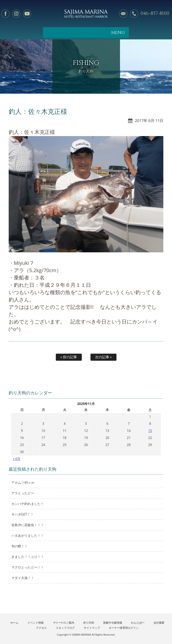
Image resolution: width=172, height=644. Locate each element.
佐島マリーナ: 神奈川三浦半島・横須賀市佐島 (86, 14)
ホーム (14, 623)
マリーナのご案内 (64, 623)
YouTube (27, 14)
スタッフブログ (65, 628)
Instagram (16, 14)
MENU (118, 33)
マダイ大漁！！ (23, 578)
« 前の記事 (69, 357)
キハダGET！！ (22, 514)
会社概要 (159, 623)
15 (150, 431)
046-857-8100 (155, 13)
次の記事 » (103, 357)
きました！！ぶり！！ (28, 557)
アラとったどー (23, 493)
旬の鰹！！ (20, 546)
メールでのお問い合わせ (123, 14)
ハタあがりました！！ (28, 535)
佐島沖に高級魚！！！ (28, 525)
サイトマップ (92, 628)
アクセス (41, 628)
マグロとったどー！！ (28, 567)
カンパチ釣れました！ (28, 504)
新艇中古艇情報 (113, 623)
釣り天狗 (89, 623)
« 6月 (17, 459)
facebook (5, 14)
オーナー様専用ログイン (124, 628)
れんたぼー (138, 623)
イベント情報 (35, 623)
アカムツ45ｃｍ (23, 483)
